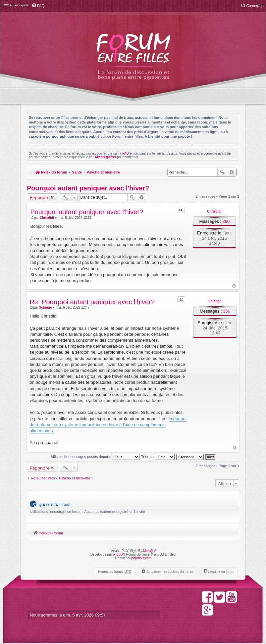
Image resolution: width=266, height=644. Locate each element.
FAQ (126, 153)
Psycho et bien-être (104, 172)
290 (226, 221)
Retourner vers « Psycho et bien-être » (62, 478)
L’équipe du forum (221, 572)
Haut (234, 286)
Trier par (158, 457)
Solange (215, 301)
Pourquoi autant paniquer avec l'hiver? (88, 188)
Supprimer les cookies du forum (170, 572)
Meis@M (150, 551)
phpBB (118, 555)
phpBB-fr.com (142, 558)
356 (227, 311)
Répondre (40, 197)
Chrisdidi (214, 211)
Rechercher (222, 172)
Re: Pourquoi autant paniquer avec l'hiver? (92, 302)
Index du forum (52, 172)
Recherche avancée (232, 172)
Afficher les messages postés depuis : (95, 457)
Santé (77, 172)
